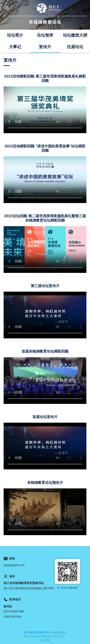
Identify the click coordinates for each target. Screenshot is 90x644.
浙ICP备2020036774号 (37, 633)
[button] (7, 8)
